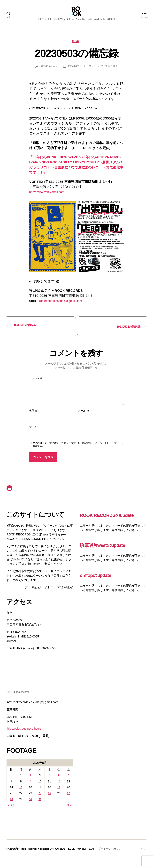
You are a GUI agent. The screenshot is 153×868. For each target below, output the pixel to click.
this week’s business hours (24, 734)
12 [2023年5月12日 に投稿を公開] (59, 787)
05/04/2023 (73, 72)
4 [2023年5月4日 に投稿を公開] (49, 781)
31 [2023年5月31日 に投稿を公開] (40, 805)
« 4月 (12, 811)
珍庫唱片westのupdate (112, 558)
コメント (36, 384)
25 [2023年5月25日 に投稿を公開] (49, 799)
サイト (33, 432)
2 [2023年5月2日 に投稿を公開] (30, 781)
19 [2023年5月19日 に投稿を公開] (59, 793)
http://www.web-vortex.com (50, 198)
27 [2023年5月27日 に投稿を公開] (68, 799)
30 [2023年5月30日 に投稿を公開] (30, 805)
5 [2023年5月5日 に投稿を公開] (59, 781)
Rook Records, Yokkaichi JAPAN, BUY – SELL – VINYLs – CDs (61, 854)
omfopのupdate (102, 588)
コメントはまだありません (104, 72)
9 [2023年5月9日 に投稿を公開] (30, 787)
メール (84, 416)
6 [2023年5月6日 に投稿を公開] (68, 781)
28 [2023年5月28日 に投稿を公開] (11, 805)
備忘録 (77, 47)
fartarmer (52, 72)
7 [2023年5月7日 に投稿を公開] (11, 787)
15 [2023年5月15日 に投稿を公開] (21, 793)
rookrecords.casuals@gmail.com (64, 307)
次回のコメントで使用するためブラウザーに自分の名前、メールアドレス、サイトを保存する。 (78, 450)
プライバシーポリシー (25, 859)
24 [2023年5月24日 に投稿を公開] (40, 799)
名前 (33, 416)
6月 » (68, 811)
